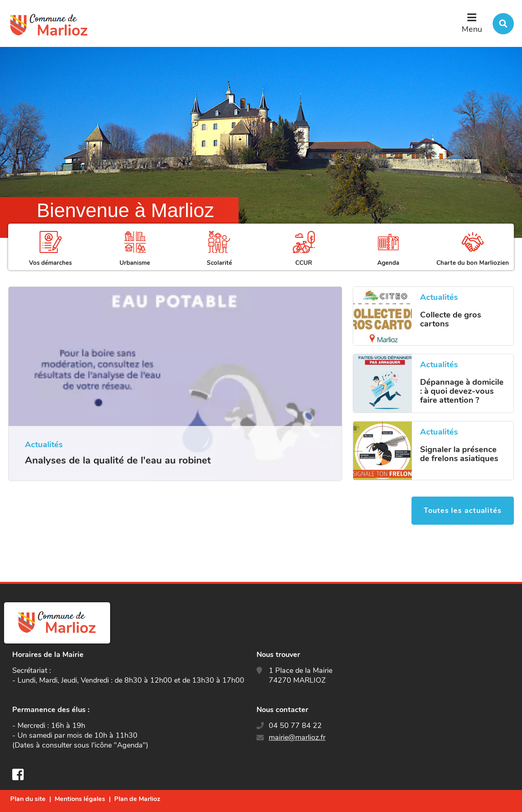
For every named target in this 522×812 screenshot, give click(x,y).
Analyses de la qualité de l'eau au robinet (118, 460)
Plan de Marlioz (137, 799)
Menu (472, 29)
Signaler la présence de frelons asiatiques (459, 454)
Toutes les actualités (463, 510)
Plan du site (28, 799)
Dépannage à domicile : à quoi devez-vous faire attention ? (462, 391)
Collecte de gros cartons (451, 319)
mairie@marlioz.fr (297, 737)
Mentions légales (80, 799)
